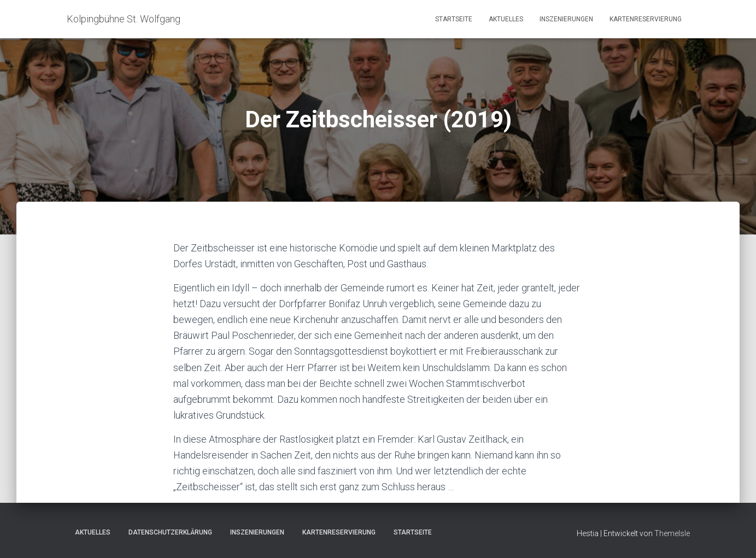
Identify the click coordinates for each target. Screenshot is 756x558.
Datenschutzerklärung (170, 532)
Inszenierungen (566, 19)
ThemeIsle (672, 533)
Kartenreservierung (646, 19)
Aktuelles (506, 19)
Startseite (454, 19)
